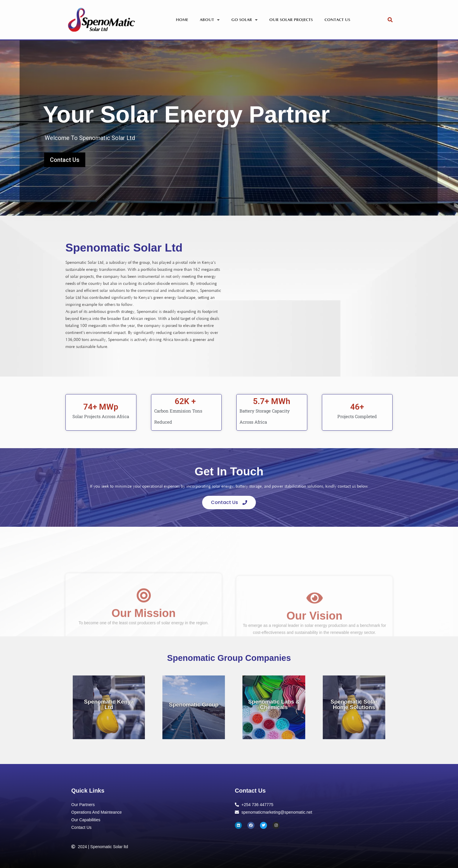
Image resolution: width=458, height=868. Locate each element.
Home (182, 20)
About (210, 20)
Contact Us (337, 20)
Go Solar (244, 20)
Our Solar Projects (291, 20)
